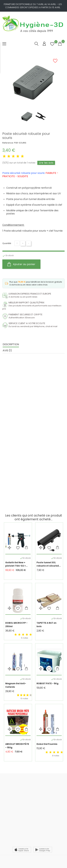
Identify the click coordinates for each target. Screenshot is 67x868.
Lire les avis (46, 163)
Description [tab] (11, 344)
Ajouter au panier (21, 264)
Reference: (8, 143)
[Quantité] (17, 243)
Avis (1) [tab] (7, 350)
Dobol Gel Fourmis (47, 744)
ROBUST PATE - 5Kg (47, 684)
